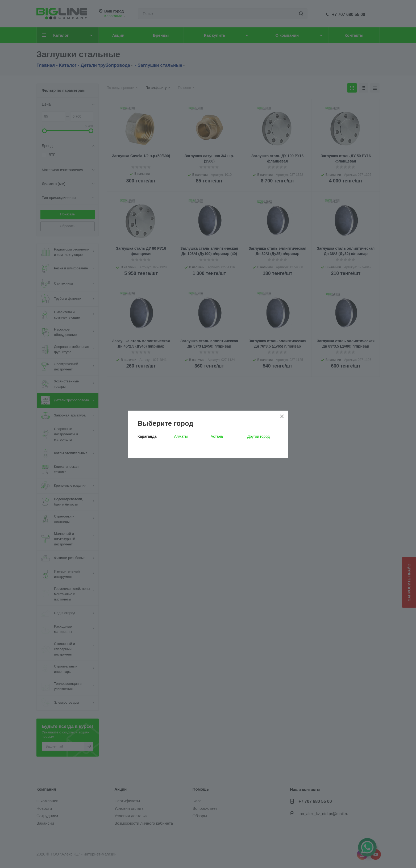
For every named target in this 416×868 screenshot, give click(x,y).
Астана (217, 436)
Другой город (259, 436)
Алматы (181, 436)
